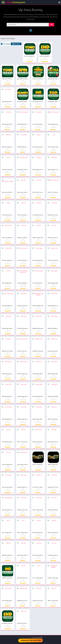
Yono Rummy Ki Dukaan (37, 637)
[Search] (30, 25)
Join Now (16, 44)
